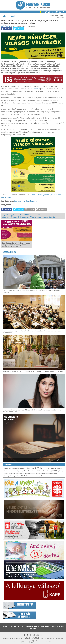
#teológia (53, 217)
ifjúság (14, 468)
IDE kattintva (35, 89)
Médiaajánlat (26, 642)
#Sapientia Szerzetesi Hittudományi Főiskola (19, 217)
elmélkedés (21, 468)
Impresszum (18, 642)
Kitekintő (36, 626)
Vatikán (54, 468)
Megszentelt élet (47, 626)
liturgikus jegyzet (32, 473)
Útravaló (46, 471)
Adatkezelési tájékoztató (45, 642)
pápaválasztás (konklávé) (48, 473)
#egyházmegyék (9, 215)
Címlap (4, 626)
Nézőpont (6, 26)
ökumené (30, 468)
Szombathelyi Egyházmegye (26, 201)
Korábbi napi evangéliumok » (55, 460)
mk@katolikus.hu (53, 639)
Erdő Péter (38, 471)
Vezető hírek (9, 252)
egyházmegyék (56, 471)
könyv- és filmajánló (36, 476)
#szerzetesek (42, 217)
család (25, 475)
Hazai (11, 626)
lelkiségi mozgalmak (21, 471)
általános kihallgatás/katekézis (15, 473)
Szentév (31, 471)
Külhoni (28, 626)
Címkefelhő (8, 465)
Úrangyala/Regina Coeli (12, 476)
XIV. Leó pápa (43, 468)
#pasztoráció (35, 215)
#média (19, 215)
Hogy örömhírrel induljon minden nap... (14, 419)
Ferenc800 (8, 468)
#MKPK (26, 215)
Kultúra (33, 628)
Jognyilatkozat (34, 642)
